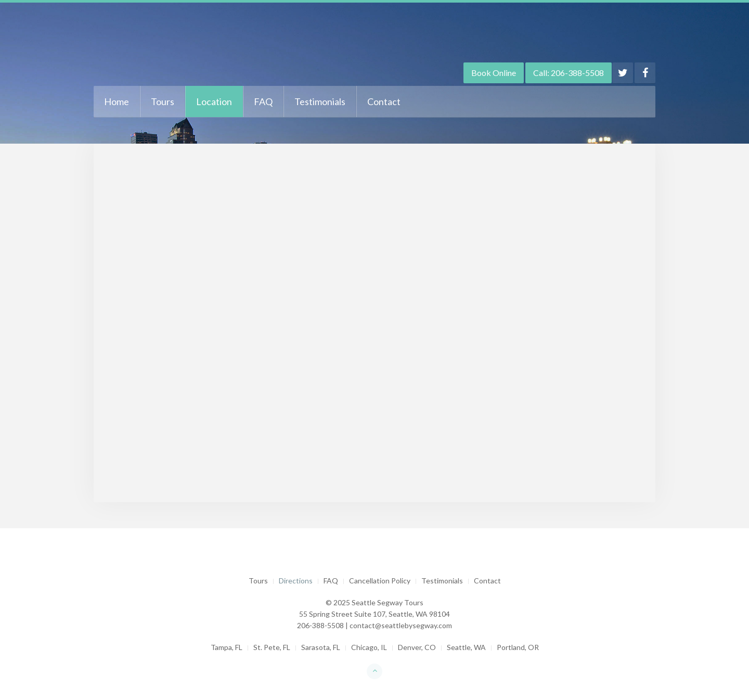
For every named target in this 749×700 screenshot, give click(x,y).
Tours (163, 101)
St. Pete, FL (272, 647)
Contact (384, 101)
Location (214, 101)
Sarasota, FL (321, 647)
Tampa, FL (227, 647)
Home (117, 101)
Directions (296, 581)
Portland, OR (518, 647)
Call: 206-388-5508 (569, 73)
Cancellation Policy (380, 581)
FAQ (263, 101)
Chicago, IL (369, 647)
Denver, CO (417, 647)
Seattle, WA (466, 647)
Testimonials (320, 101)
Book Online (494, 73)
